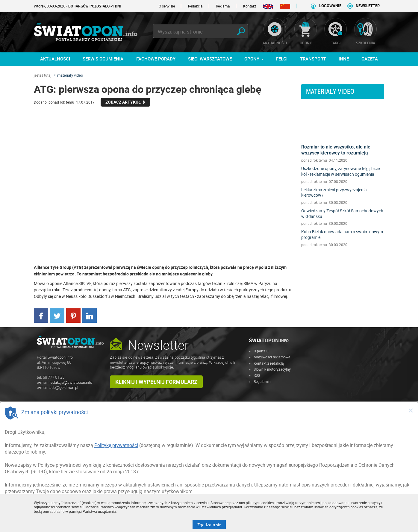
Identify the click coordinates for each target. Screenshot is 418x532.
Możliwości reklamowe (272, 357)
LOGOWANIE (330, 6)
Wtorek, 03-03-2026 (77, 6)
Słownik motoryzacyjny (272, 369)
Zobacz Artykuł (125, 102)
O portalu (261, 351)
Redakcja (195, 6)
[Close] (411, 410)
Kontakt (250, 6)
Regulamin (262, 381)
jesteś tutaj (43, 75)
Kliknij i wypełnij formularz (156, 382)
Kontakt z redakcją (269, 363)
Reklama (223, 6)
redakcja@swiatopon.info (71, 382)
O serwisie (167, 6)
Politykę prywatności (116, 445)
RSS (257, 375)
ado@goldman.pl (64, 388)
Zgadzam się (212, 525)
